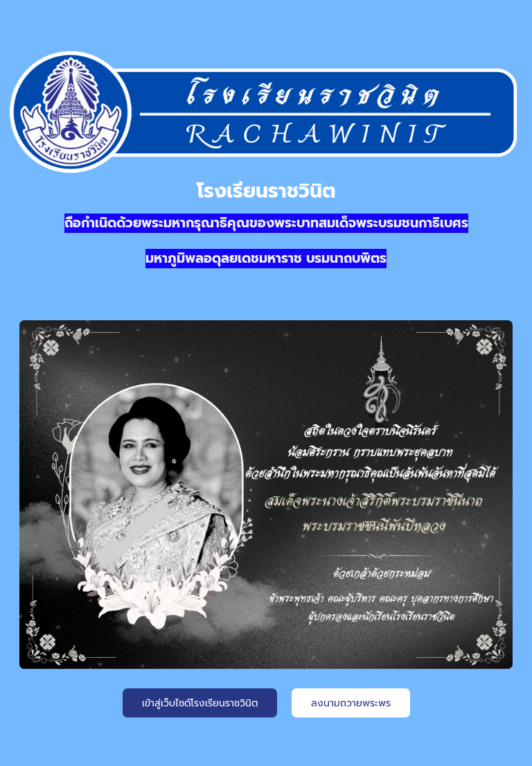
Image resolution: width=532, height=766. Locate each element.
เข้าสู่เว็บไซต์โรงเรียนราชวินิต (200, 703)
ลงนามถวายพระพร (351, 703)
